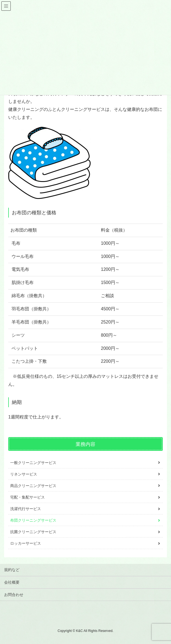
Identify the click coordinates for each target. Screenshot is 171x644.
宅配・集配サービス (27, 497)
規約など (12, 570)
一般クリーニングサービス (33, 463)
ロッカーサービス (26, 543)
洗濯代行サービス (26, 509)
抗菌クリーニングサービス (33, 532)
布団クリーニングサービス (33, 520)
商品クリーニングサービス (33, 486)
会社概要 (12, 582)
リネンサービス (24, 474)
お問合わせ (14, 595)
